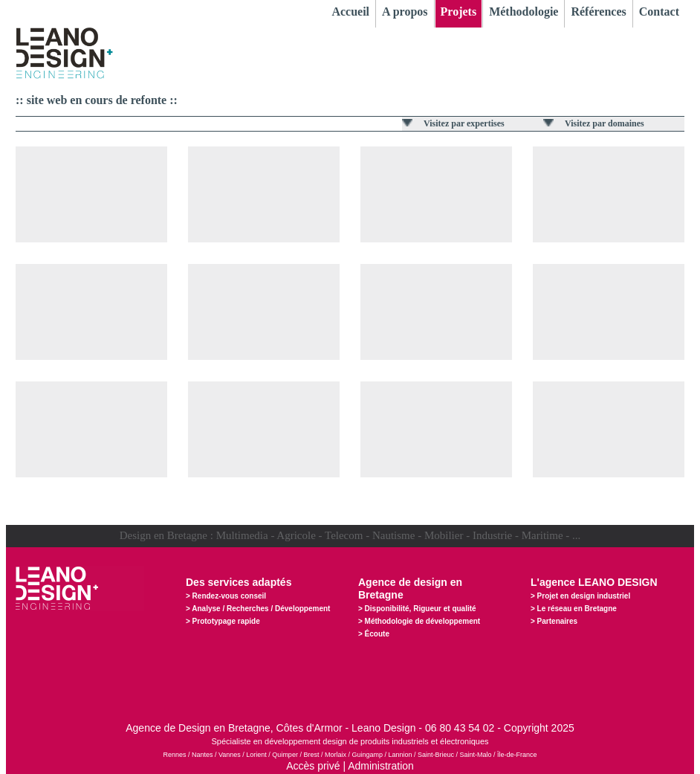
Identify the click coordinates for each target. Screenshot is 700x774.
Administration (381, 766)
